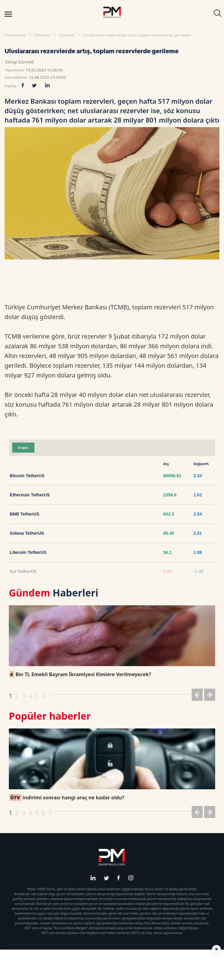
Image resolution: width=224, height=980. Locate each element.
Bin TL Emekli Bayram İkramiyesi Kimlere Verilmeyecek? (80, 674)
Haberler (42, 35)
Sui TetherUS (23, 572)
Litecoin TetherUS (28, 552)
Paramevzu (16, 35)
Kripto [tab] (23, 448)
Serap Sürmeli (20, 62)
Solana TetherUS (27, 533)
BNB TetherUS (25, 514)
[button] (197, 696)
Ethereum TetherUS (30, 495)
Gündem (67, 35)
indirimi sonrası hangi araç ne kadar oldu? (67, 798)
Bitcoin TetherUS (27, 476)
